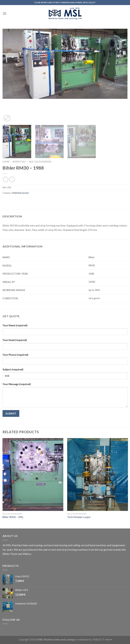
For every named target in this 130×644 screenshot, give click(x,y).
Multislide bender (40, 162)
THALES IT (98, 640)
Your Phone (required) (15, 355)
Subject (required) (13, 369)
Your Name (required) (15, 325)
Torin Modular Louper (79, 517)
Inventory (19, 162)
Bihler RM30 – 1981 (13, 517)
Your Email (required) (15, 340)
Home (6, 162)
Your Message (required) (17, 384)
